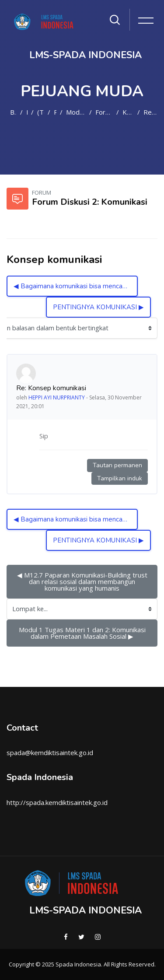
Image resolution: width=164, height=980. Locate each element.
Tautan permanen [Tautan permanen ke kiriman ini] (117, 465)
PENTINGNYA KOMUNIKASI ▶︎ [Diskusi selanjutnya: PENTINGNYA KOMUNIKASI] (98, 307)
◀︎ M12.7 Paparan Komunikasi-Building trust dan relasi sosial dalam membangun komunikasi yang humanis (83, 581)
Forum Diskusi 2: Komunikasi (104, 112)
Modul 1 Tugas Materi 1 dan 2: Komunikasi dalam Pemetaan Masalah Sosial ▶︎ (83, 633)
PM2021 (55, 112)
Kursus (27, 112)
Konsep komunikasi (128, 112)
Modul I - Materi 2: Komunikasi (76, 112)
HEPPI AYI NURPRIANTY (57, 397)
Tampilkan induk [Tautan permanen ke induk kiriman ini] (120, 478)
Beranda (13, 112)
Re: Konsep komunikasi (150, 112)
